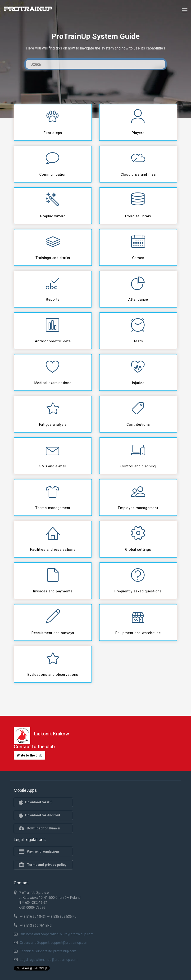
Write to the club (30, 755)
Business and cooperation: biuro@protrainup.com (57, 934)
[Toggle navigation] (185, 10)
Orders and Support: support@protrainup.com (54, 943)
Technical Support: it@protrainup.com (48, 951)
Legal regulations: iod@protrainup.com (49, 960)
